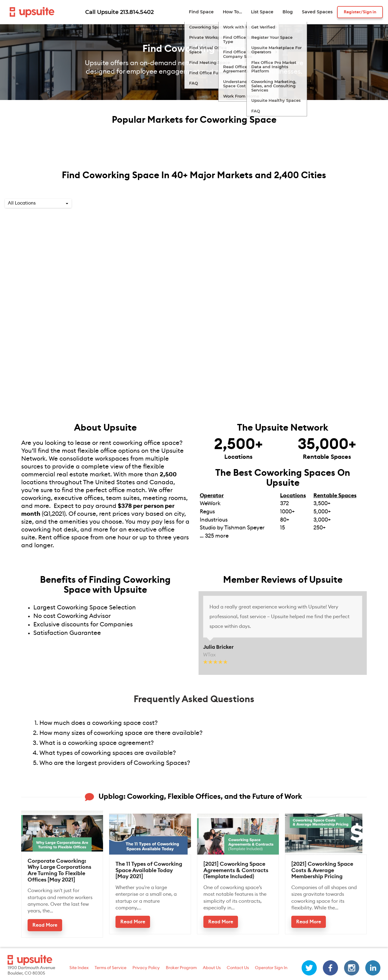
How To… (232, 12)
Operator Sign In (271, 968)
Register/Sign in (360, 12)
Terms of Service (110, 968)
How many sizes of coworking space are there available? (121, 733)
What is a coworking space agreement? (97, 743)
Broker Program (181, 968)
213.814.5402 (137, 12)
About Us (212, 968)
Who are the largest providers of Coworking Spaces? (115, 763)
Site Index (79, 968)
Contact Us (238, 968)
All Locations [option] (22, 203)
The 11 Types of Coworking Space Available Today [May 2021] (149, 870)
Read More (45, 925)
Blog (288, 12)
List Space (262, 12)
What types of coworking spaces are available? (109, 753)
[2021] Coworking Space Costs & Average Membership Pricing (322, 870)
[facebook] (330, 968)
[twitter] (309, 968)
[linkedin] (373, 968)
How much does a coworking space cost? (99, 723)
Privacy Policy (146, 968)
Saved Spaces (317, 12)
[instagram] (352, 968)
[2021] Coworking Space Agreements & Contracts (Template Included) (236, 870)
